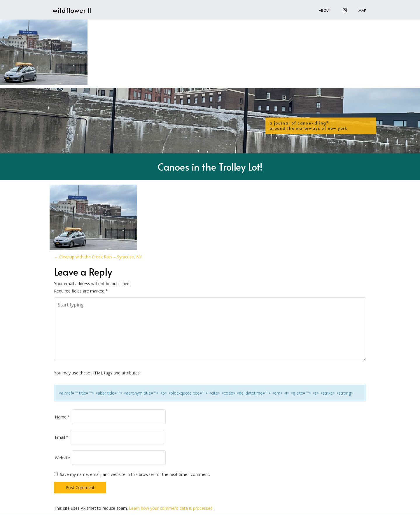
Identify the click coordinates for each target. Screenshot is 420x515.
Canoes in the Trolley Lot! (210, 167)
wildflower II (72, 10)
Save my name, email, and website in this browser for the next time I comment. (135, 474)
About (325, 10)
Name (62, 417)
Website (62, 458)
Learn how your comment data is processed (171, 508)
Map (362, 10)
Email (62, 437)
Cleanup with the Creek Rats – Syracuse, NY (98, 257)
